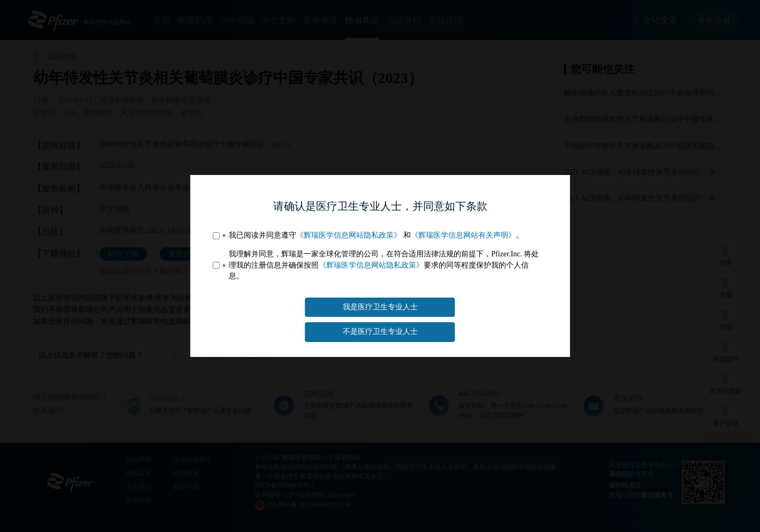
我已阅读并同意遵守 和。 (376, 235)
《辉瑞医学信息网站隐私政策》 (349, 235)
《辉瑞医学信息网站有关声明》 (463, 235)
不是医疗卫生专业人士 (380, 332)
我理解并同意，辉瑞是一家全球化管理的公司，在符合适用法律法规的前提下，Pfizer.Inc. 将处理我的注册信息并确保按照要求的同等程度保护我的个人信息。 (384, 265)
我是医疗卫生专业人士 (380, 307)
